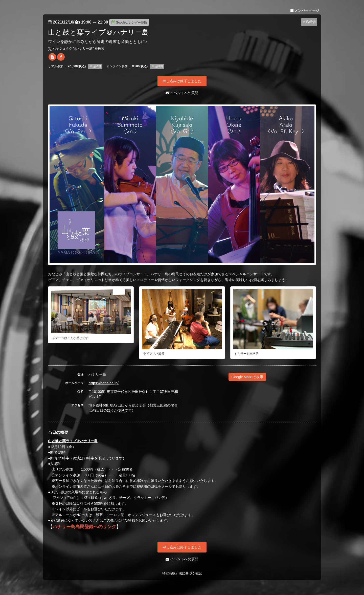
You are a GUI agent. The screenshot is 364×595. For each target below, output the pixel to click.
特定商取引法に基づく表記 (182, 573)
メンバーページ (305, 10)
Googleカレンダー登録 (129, 22)
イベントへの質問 (182, 93)
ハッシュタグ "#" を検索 (76, 48)
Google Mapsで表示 (247, 377)
